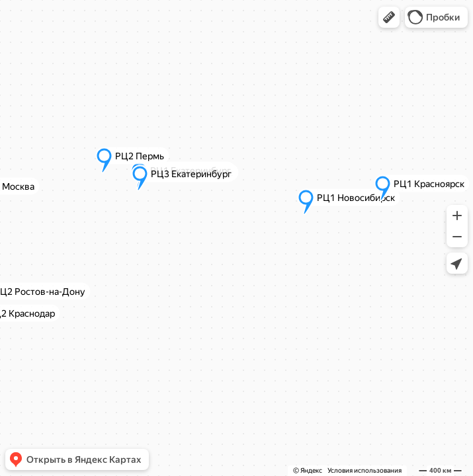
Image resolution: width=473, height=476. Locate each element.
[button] (389, 17)
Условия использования (365, 470)
